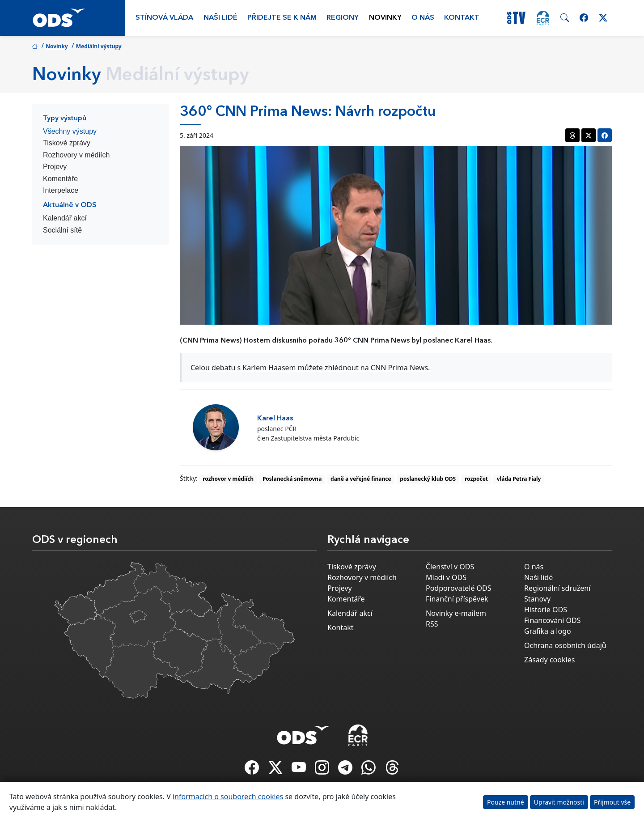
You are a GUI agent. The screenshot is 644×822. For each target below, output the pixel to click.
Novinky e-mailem (456, 613)
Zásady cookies (549, 660)
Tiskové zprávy (67, 143)
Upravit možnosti (559, 802)
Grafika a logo (548, 631)
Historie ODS (546, 610)
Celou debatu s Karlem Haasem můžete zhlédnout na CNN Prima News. (310, 368)
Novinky (385, 18)
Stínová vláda (164, 18)
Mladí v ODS (446, 577)
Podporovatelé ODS (459, 588)
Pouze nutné (506, 802)
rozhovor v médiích (228, 479)
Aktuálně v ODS (70, 205)
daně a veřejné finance (361, 479)
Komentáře (60, 179)
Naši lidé (220, 18)
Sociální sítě (62, 230)
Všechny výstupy (70, 131)
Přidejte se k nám (282, 18)
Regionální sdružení (557, 588)
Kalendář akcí (65, 218)
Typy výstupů (65, 119)
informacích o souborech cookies (228, 797)
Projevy (55, 167)
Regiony (343, 18)
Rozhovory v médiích (76, 155)
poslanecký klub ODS (428, 479)
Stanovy (537, 599)
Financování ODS (552, 620)
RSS (432, 624)
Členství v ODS (450, 567)
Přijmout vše (612, 802)
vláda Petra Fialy (519, 479)
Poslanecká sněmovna (292, 479)
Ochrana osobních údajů (565, 645)
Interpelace (61, 190)
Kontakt (462, 18)
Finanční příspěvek (457, 599)
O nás (423, 18)
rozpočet (476, 479)
